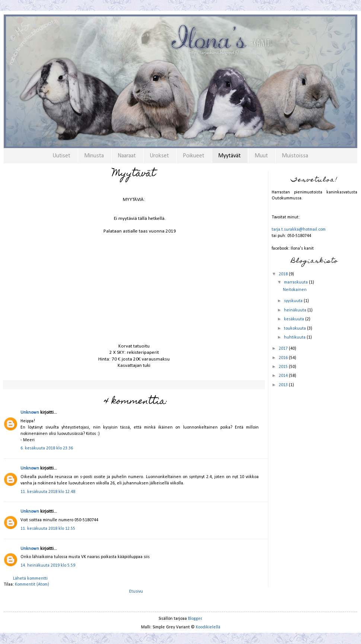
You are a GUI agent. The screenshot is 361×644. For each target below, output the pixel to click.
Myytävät (229, 156)
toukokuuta (295, 329)
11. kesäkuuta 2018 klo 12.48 (48, 492)
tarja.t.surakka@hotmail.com (299, 230)
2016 (284, 358)
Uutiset (61, 156)
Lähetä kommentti (30, 579)
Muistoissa (295, 156)
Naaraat (127, 156)
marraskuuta (296, 282)
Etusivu (136, 592)
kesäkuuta (295, 319)
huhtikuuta (295, 337)
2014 (284, 376)
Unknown (30, 413)
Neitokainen (295, 290)
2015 (284, 367)
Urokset (159, 156)
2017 (284, 349)
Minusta (94, 156)
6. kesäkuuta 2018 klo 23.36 (47, 448)
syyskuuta (294, 301)
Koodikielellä (208, 627)
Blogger (195, 619)
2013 (284, 385)
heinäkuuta (296, 310)
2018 (284, 274)
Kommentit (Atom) (32, 584)
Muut (261, 156)
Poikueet (194, 156)
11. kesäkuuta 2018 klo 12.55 (48, 529)
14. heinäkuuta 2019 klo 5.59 (48, 565)
